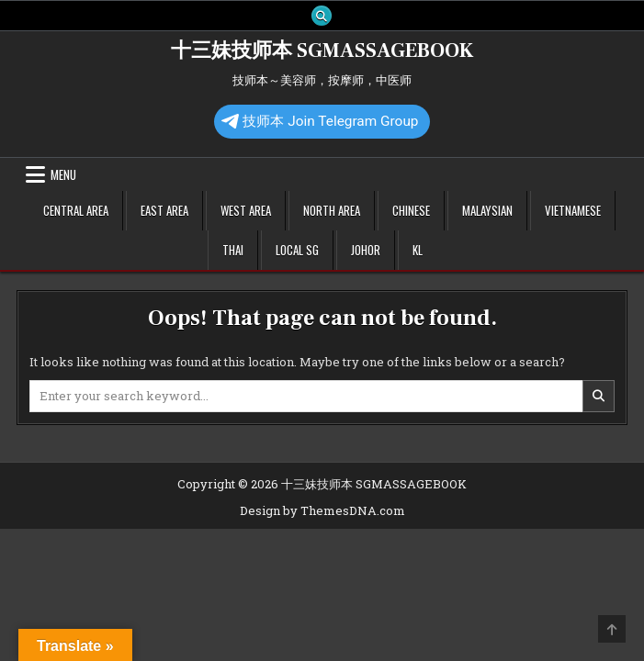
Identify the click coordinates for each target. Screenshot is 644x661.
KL (418, 250)
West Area (246, 210)
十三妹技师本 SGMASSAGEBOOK (322, 50)
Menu (63, 174)
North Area (332, 210)
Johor (366, 250)
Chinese (411, 210)
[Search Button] (322, 16)
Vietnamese (573, 210)
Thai (233, 250)
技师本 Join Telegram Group (320, 121)
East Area (164, 210)
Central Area (76, 210)
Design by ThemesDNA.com (322, 510)
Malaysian (487, 210)
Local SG (297, 250)
